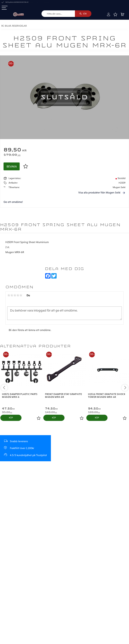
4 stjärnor (18, 295)
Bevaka (12, 166)
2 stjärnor (12, 295)
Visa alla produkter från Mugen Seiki (99, 193)
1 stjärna (9, 295)
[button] (5, 8)
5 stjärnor (21, 295)
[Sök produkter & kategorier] (58, 14)
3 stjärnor (15, 295)
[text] (64, 150)
